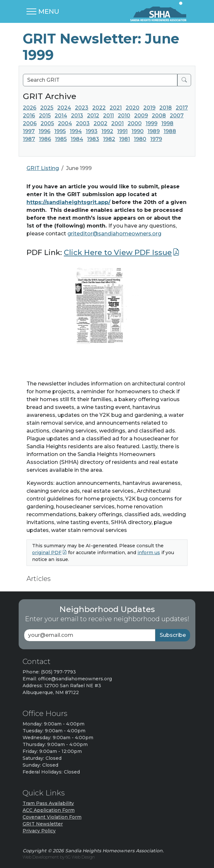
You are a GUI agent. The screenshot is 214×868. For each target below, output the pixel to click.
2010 (124, 116)
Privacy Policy (39, 831)
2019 (149, 108)
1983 (93, 139)
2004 (65, 123)
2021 (116, 108)
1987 (29, 139)
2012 (93, 116)
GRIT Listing (43, 168)
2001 (117, 123)
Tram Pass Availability (48, 803)
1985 (61, 139)
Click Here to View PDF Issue (118, 252)
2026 (30, 108)
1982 (109, 139)
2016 (29, 116)
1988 (170, 131)
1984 (77, 139)
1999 (152, 123)
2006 (30, 123)
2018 (166, 108)
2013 (77, 116)
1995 (60, 131)
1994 (76, 131)
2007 (177, 116)
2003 (83, 123)
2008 (159, 116)
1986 (45, 139)
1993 (92, 131)
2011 (108, 116)
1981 (125, 139)
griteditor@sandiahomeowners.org (114, 234)
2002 (100, 123)
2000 (135, 123)
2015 (45, 116)
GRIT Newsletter (43, 824)
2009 (141, 116)
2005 (47, 123)
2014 (61, 116)
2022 (99, 108)
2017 (182, 108)
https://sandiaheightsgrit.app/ (68, 202)
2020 (133, 108)
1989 (154, 131)
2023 (82, 108)
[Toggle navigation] (43, 11)
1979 (156, 139)
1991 (122, 131)
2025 (47, 108)
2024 (64, 108)
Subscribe (173, 635)
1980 (140, 139)
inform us (149, 553)
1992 (107, 131)
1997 (29, 131)
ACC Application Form (49, 810)
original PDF (47, 553)
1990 (138, 131)
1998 (167, 123)
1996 (45, 131)
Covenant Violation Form (52, 817)
